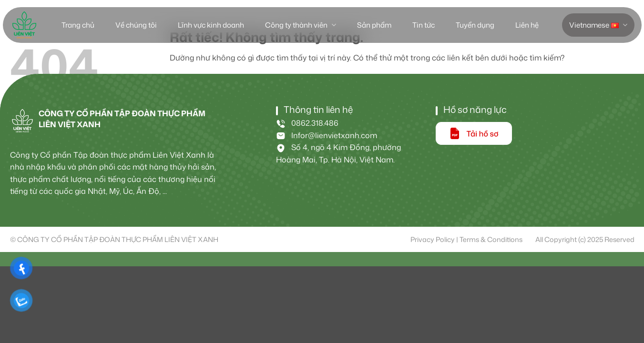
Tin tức (424, 25)
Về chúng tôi (136, 25)
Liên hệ (527, 25)
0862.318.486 (307, 123)
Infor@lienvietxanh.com (327, 135)
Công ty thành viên (300, 25)
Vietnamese (598, 25)
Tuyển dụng (475, 25)
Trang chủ (78, 25)
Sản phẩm (374, 25)
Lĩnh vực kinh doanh (211, 25)
